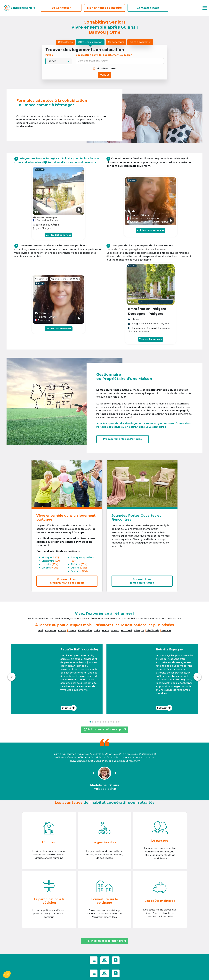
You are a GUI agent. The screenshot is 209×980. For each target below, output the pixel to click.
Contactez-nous (148, 8)
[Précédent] (12, 677)
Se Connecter (61, 8)
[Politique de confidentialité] (105, 960)
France (62, 630)
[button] (57, 679)
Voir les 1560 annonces (151, 230)
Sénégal (139, 630)
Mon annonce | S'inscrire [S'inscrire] (104, 8)
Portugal (127, 630)
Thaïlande (153, 630)
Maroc (115, 630)
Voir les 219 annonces (59, 329)
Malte (106, 630)
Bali (41, 630)
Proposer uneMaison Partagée (123, 439)
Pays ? (50, 55)
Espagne (50, 630)
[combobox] (120, 61)
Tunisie (166, 630)
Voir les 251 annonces (58, 235)
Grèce (72, 630)
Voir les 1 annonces (151, 339)
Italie (97, 630)
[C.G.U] (94, 960)
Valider (105, 75)
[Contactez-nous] (116, 960)
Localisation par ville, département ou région (104, 55)
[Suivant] (197, 677)
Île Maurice (85, 630)
